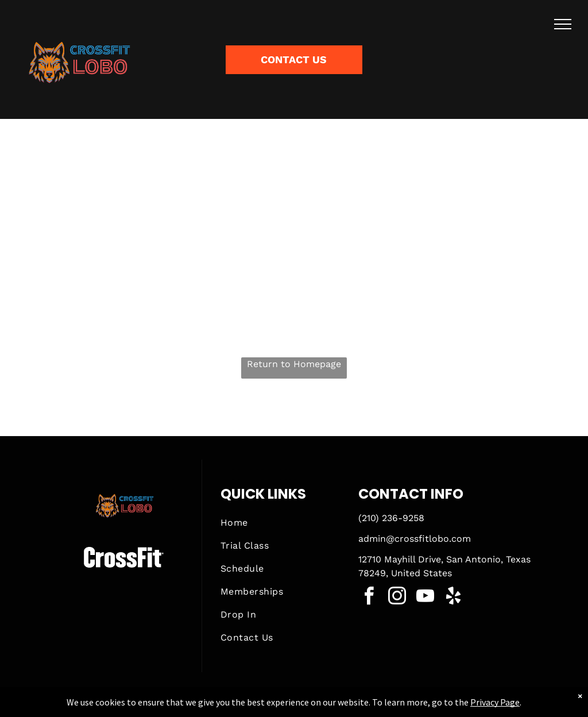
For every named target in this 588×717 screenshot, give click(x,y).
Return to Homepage (294, 364)
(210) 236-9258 (391, 518)
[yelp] (453, 598)
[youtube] (425, 598)
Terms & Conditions (389, 706)
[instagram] (397, 598)
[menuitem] (280, 523)
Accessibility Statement (317, 706)
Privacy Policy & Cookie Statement (223, 706)
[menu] (563, 24)
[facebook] (369, 598)
